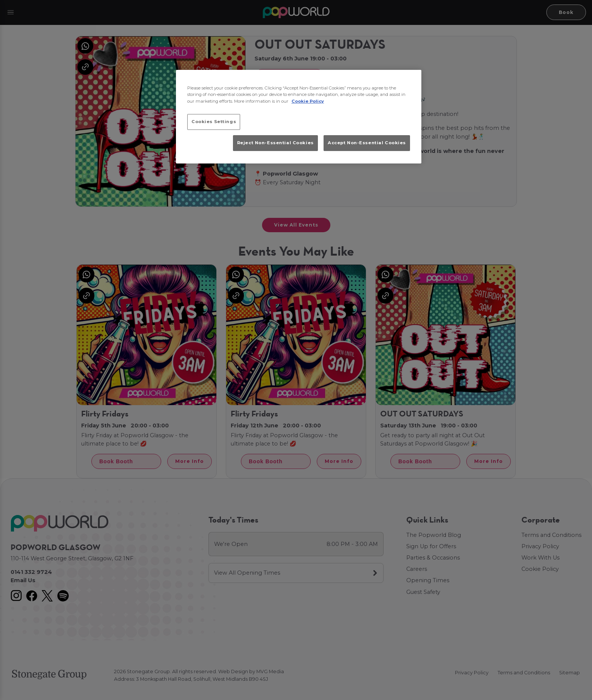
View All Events (296, 225)
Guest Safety (423, 592)
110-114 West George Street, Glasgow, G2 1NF (72, 558)
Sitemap (570, 673)
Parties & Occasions (433, 558)
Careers (417, 569)
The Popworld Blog (434, 535)
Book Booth (279, 77)
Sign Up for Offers (431, 546)
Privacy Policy (540, 546)
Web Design (233, 671)
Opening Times (428, 580)
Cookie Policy (540, 569)
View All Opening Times (247, 573)
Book (566, 12)
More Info (190, 461)
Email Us (23, 580)
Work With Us (540, 558)
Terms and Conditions (551, 535)
